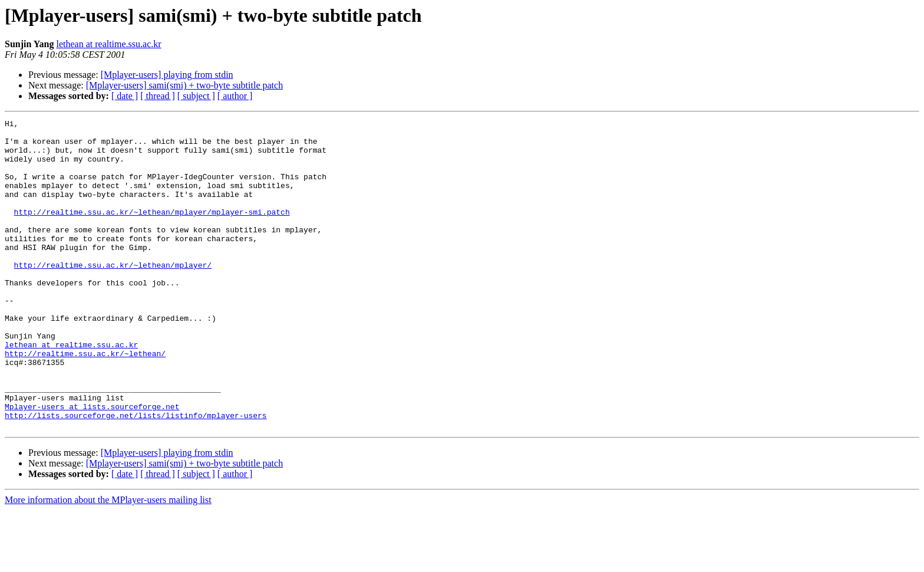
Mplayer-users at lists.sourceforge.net (92, 465)
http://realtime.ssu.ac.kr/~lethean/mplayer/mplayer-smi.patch (152, 231)
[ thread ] (158, 96)
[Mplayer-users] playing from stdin (167, 75)
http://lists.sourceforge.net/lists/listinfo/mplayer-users (136, 475)
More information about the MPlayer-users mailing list (108, 562)
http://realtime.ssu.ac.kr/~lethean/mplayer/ (113, 295)
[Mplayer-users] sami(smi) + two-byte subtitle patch (184, 85)
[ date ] (125, 96)
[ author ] (235, 96)
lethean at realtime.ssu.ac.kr (108, 44)
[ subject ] (196, 96)
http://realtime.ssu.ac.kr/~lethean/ (85, 401)
